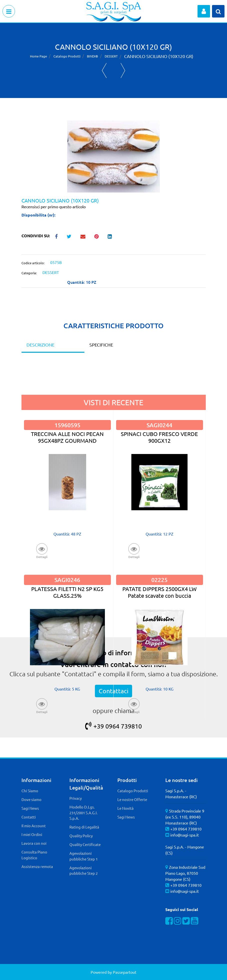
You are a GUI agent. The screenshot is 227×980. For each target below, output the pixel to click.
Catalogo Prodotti (67, 56)
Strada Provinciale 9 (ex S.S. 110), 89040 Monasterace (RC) (185, 817)
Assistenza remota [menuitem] (37, 866)
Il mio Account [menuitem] (34, 826)
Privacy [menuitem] (76, 798)
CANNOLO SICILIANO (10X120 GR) (159, 56)
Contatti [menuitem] (29, 817)
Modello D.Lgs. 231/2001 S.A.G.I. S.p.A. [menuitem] (84, 812)
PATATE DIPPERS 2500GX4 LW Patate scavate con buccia (159, 592)
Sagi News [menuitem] (30, 808)
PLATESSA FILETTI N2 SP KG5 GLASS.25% (67, 592)
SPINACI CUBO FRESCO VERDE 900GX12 (159, 437)
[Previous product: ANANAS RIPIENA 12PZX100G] (104, 70)
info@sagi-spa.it (185, 835)
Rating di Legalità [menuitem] (84, 827)
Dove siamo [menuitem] (31, 799)
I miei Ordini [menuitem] (32, 834)
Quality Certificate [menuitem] (85, 844)
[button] (113, 156)
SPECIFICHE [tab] (101, 345)
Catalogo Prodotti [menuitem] (133, 791)
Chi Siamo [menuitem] (30, 791)
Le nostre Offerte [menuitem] (132, 799)
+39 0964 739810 (113, 726)
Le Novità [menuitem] (125, 808)
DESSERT (111, 56)
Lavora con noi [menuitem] (34, 843)
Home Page (38, 56)
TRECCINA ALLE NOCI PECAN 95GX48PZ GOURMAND (67, 437)
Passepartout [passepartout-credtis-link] (125, 972)
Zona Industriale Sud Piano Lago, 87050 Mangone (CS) (185, 873)
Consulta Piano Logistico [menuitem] (34, 855)
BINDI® (93, 56)
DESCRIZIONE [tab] (40, 345)
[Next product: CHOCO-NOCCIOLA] (123, 70)
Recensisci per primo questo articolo (54, 206)
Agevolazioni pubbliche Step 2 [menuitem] (84, 870)
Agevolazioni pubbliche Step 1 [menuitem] (84, 856)
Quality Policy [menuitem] (81, 836)
